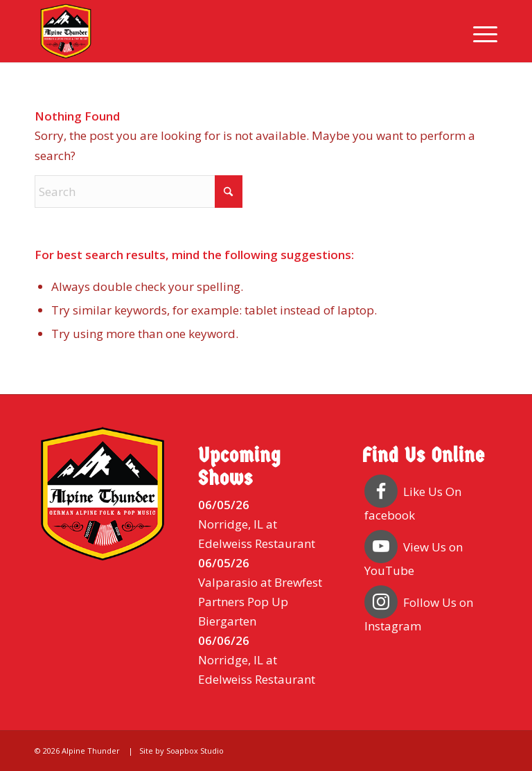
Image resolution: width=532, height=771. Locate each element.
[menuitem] (478, 31)
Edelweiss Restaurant (257, 543)
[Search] (139, 192)
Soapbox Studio (195, 751)
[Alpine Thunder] (66, 31)
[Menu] (478, 31)
